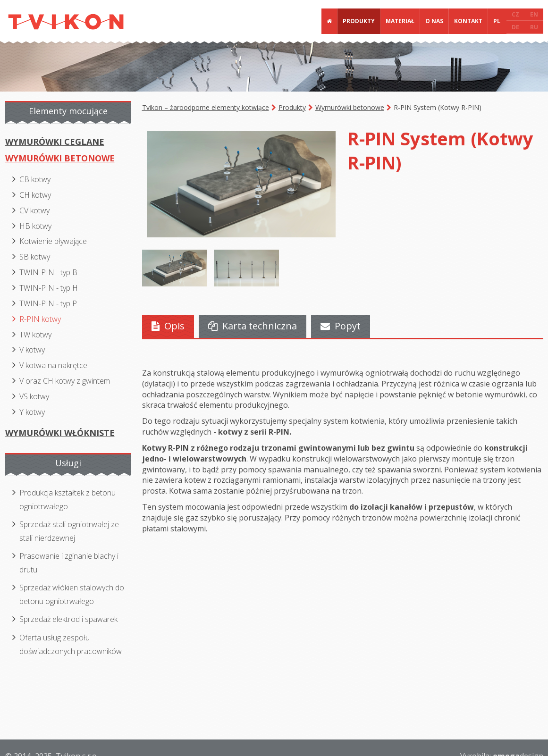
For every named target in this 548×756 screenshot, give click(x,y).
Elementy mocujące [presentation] (68, 111)
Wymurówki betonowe (350, 107)
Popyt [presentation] (341, 326)
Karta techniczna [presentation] (253, 326)
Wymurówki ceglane (55, 142)
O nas (434, 21)
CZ (515, 14)
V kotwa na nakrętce (53, 365)
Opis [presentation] (168, 326)
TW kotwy (35, 335)
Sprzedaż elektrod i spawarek (68, 619)
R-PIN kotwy (40, 319)
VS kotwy (34, 396)
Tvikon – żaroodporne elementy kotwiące (206, 107)
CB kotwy (35, 179)
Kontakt (468, 21)
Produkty (359, 21)
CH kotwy (35, 195)
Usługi (68, 463)
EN (534, 14)
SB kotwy (35, 257)
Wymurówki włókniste (60, 433)
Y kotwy (32, 412)
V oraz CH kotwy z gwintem (65, 381)
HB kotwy (35, 226)
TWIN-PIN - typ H (49, 288)
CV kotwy (34, 210)
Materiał (400, 21)
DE (515, 27)
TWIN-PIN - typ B (48, 272)
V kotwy (32, 350)
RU (534, 27)
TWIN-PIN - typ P (48, 303)
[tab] (168, 326)
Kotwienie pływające (53, 241)
